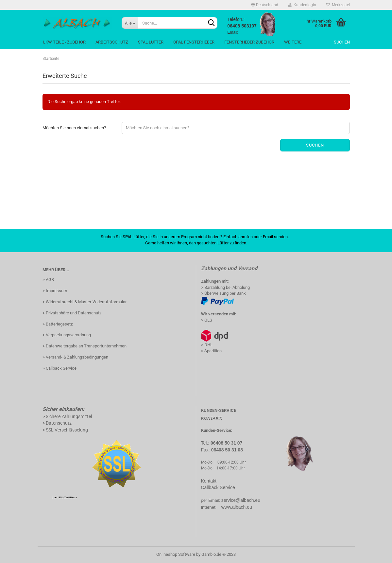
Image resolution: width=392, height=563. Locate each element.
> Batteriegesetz (58, 324)
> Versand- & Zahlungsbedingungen (75, 357)
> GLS (207, 320)
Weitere (293, 42)
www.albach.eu (237, 507)
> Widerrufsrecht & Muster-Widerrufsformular (85, 302)
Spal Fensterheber (194, 42)
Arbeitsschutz (112, 42)
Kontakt (209, 481)
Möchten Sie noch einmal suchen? (74, 128)
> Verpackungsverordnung (67, 335)
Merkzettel (338, 5)
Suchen (342, 42)
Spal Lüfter (151, 42)
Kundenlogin (302, 5)
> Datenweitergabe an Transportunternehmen (85, 346)
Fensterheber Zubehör (249, 42)
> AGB (48, 280)
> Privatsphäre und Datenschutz (72, 313)
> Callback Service (60, 368)
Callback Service (218, 487)
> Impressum (55, 291)
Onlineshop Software (176, 554)
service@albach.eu (241, 500)
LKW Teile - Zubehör (64, 42)
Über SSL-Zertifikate (64, 497)
